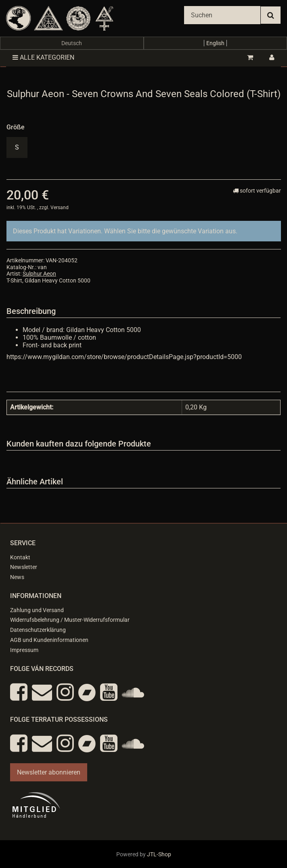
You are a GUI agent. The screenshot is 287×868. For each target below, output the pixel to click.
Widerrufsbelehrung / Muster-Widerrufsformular (70, 620)
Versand (60, 208)
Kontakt (20, 557)
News (17, 577)
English (215, 43)
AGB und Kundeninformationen (49, 640)
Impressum (24, 650)
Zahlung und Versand (37, 610)
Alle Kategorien (43, 57)
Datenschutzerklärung (38, 630)
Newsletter (24, 567)
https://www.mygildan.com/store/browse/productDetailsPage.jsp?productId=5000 (124, 357)
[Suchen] (222, 15)
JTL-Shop (159, 854)
